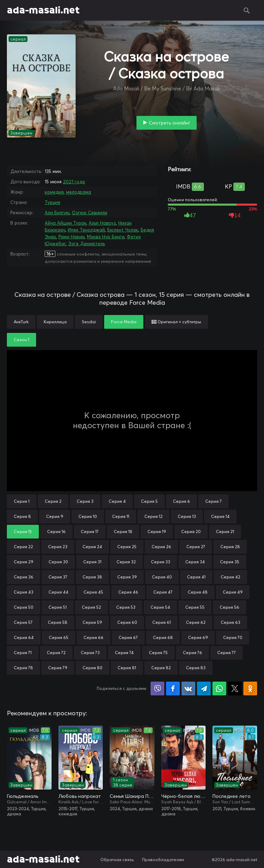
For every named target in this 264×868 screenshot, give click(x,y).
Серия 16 (56, 531)
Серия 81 (127, 668)
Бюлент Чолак (123, 230)
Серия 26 (161, 547)
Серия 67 (128, 637)
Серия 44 (58, 592)
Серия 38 (92, 577)
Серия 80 (92, 668)
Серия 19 (157, 531)
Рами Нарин (71, 237)
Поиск (247, 10)
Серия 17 (90, 531)
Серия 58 (58, 622)
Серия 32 (126, 562)
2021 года (74, 182)
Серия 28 (230, 547)
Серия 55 (195, 607)
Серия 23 (58, 547)
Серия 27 (196, 547)
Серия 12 (153, 516)
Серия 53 (126, 607)
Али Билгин (57, 213)
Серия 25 (127, 547)
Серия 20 (191, 531)
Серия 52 (91, 607)
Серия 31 (92, 562)
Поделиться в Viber (157, 688)
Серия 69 (198, 637)
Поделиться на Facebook (173, 688)
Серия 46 (128, 592)
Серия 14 (220, 516)
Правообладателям (163, 860)
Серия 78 (23, 668)
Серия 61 (162, 622)
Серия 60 (127, 622)
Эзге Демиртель (86, 243)
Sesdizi (89, 322)
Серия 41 (196, 577)
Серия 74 (124, 653)
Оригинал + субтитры (176, 322)
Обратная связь (117, 860)
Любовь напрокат (80, 796)
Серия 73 (90, 653)
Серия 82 (161, 668)
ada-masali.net (43, 10)
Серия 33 (161, 562)
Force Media (124, 322)
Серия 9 (55, 516)
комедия (54, 192)
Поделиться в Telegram (204, 688)
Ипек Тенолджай (86, 230)
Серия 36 (24, 577)
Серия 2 (53, 501)
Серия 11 (121, 516)
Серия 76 (192, 653)
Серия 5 (149, 501)
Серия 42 (230, 577)
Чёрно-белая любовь (184, 796)
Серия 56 (229, 607)
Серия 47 (163, 592)
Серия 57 (23, 622)
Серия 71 (23, 653)
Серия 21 (225, 531)
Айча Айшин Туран (65, 223)
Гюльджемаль (23, 796)
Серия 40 (162, 577)
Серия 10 (88, 516)
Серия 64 (24, 637)
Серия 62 (196, 622)
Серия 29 (24, 562)
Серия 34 (195, 562)
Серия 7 (213, 501)
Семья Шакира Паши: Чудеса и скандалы (132, 796)
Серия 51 (58, 607)
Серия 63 (230, 622)
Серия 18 (123, 531)
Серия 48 (198, 592)
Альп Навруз (102, 223)
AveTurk (21, 322)
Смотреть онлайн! (169, 123)
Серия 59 (92, 622)
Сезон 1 (21, 340)
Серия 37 (58, 577)
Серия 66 (93, 637)
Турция (52, 202)
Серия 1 (22, 501)
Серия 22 (23, 547)
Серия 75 (158, 653)
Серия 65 (59, 637)
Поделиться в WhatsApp (219, 688)
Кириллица (55, 322)
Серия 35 (230, 562)
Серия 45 (93, 592)
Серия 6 (181, 501)
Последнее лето (232, 796)
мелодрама (79, 192)
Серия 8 (22, 516)
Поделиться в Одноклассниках (250, 688)
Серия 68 (163, 637)
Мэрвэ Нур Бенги (106, 237)
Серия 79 (58, 668)
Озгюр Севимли (90, 213)
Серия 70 (233, 637)
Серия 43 (24, 592)
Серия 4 (117, 501)
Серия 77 (227, 653)
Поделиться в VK (188, 688)
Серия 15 (23, 531)
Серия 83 (196, 668)
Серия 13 (187, 516)
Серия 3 (85, 501)
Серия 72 (56, 653)
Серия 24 (92, 547)
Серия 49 (233, 592)
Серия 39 (127, 577)
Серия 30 (58, 562)
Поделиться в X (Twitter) (235, 688)
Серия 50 (24, 607)
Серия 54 (160, 607)
